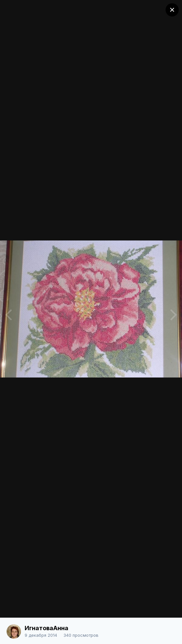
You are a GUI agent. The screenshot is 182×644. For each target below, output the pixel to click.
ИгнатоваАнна (46, 628)
